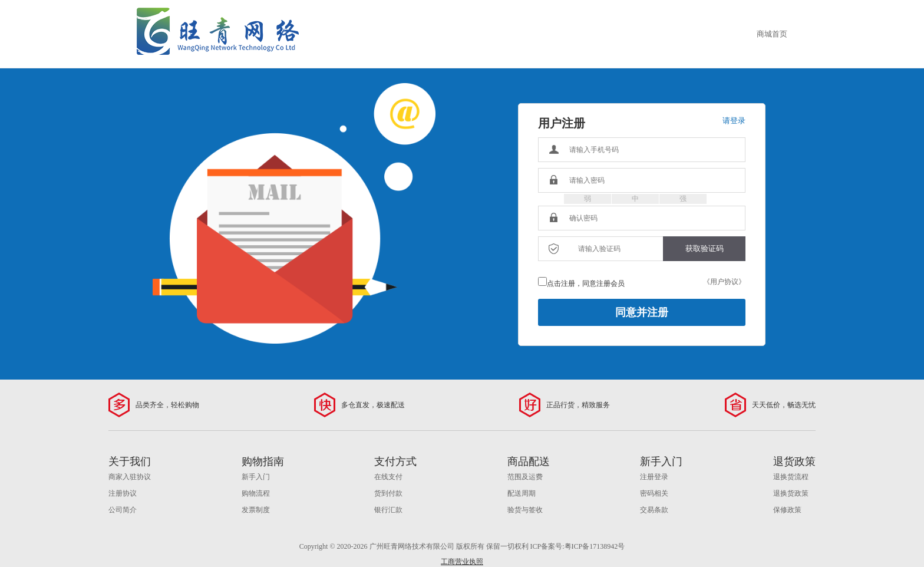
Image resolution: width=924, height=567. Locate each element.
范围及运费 (525, 477)
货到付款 (388, 493)
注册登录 (654, 477)
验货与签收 (525, 510)
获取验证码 (704, 248)
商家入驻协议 (130, 477)
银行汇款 (388, 510)
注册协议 (123, 493)
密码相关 (654, 493)
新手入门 (256, 477)
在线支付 (388, 477)
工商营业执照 (462, 562)
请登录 (734, 121)
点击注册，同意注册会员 (586, 283)
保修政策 (787, 510)
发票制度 (256, 510)
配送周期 (522, 493)
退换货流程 (791, 477)
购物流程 (256, 493)
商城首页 (772, 34)
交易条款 (654, 510)
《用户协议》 (724, 282)
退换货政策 (791, 493)
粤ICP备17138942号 (595, 546)
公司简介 (123, 510)
